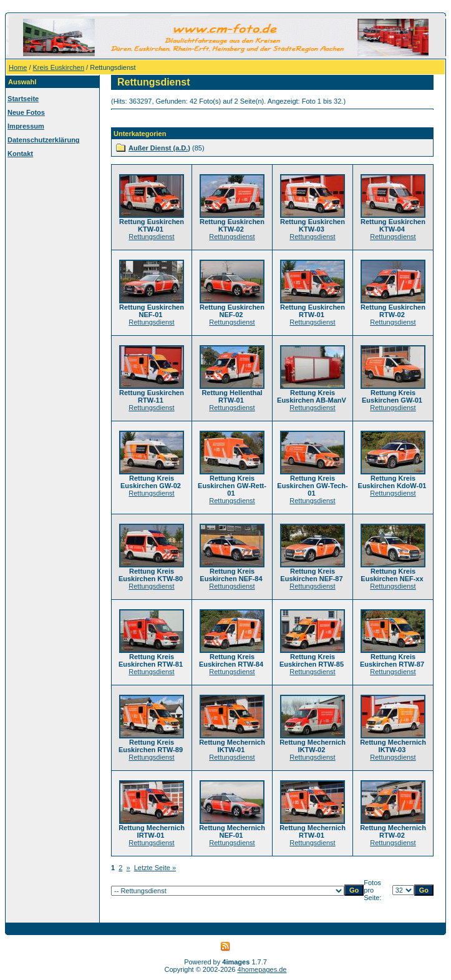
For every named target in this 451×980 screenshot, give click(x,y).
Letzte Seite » (155, 868)
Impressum (26, 126)
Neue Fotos (26, 112)
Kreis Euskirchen (59, 67)
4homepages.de (262, 969)
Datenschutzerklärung (44, 140)
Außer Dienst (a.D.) (159, 148)
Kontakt (20, 154)
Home (18, 67)
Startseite (23, 99)
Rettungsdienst (151, 237)
